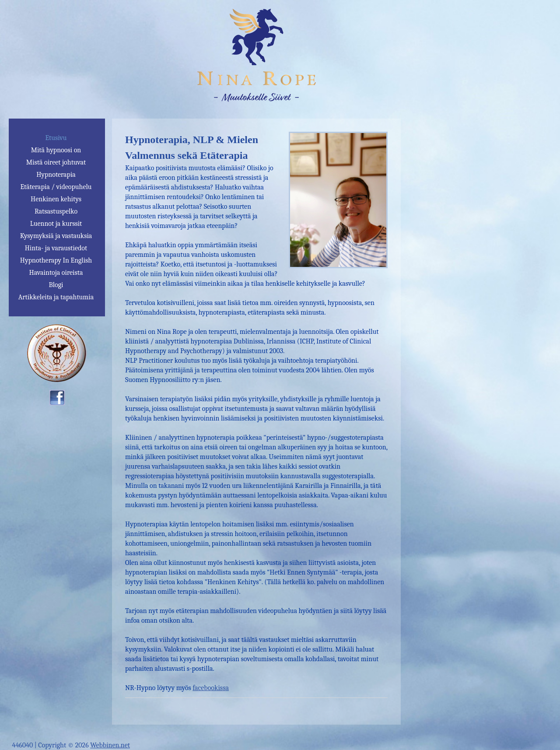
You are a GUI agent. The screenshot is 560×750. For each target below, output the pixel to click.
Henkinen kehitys (56, 199)
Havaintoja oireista (56, 273)
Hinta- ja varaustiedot (56, 248)
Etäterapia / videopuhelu (56, 187)
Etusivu (56, 138)
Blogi (56, 285)
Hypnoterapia (56, 175)
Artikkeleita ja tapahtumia (56, 297)
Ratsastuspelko (56, 211)
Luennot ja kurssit (56, 224)
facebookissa (211, 688)
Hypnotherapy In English (56, 260)
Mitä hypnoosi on (56, 150)
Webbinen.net (110, 745)
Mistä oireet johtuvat (56, 162)
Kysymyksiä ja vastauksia (56, 236)
